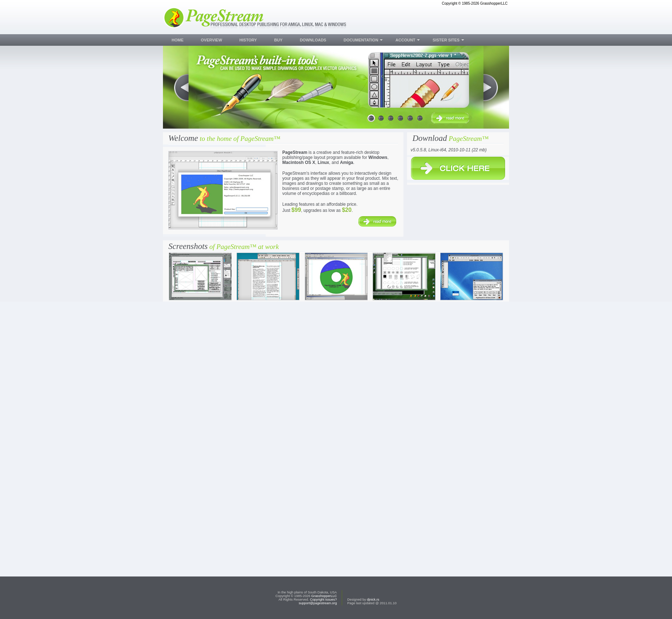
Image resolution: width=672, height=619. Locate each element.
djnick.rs (373, 600)
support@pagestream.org (318, 603)
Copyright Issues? (324, 600)
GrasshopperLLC (324, 596)
